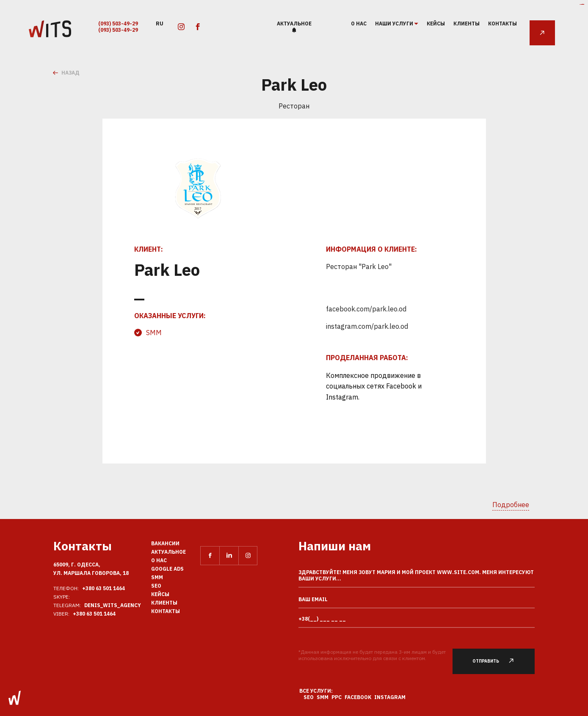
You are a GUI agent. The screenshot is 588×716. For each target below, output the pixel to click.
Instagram (390, 697)
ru (160, 23)
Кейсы (436, 24)
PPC (337, 697)
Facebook (358, 697)
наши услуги (395, 24)
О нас (359, 24)
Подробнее (511, 505)
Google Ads (167, 569)
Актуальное (294, 24)
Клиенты (467, 24)
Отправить (498, 661)
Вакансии (165, 543)
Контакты (502, 24)
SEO (156, 586)
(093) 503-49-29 (118, 24)
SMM (154, 333)
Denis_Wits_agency (113, 605)
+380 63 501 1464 (104, 588)
